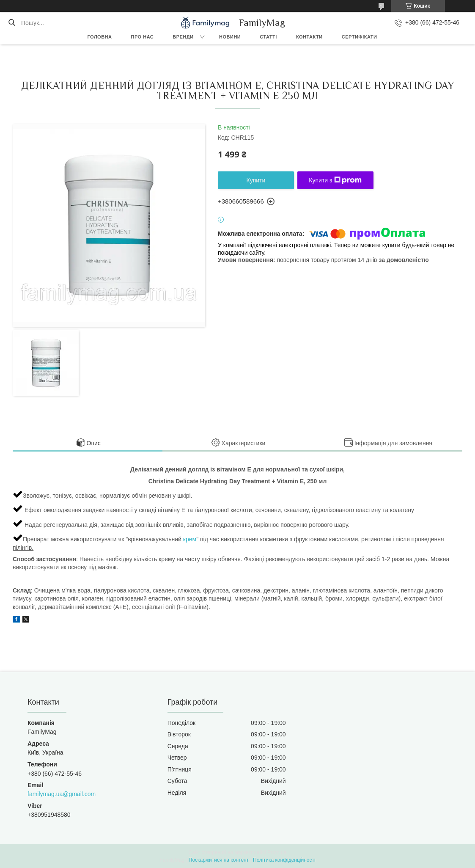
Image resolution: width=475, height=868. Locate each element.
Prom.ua (277, 852)
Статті (268, 37)
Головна (100, 37)
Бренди (183, 37)
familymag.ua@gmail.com (62, 794)
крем (190, 539)
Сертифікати (360, 37)
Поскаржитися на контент (219, 860)
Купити (256, 180)
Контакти (309, 37)
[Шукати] (12, 23)
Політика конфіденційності (284, 860)
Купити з (335, 180)
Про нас (143, 37)
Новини (230, 37)
